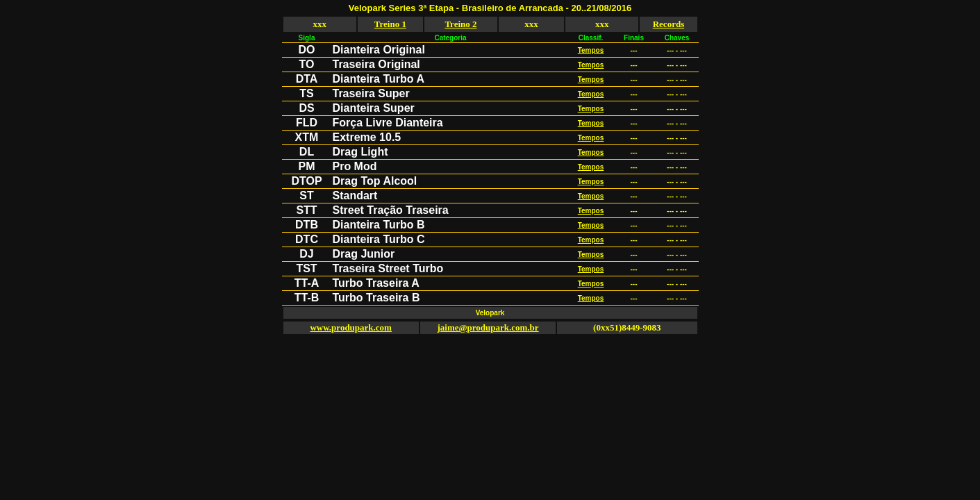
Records (669, 24)
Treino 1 (390, 24)
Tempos (591, 50)
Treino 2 (460, 24)
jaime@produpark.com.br (488, 327)
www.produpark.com (351, 327)
